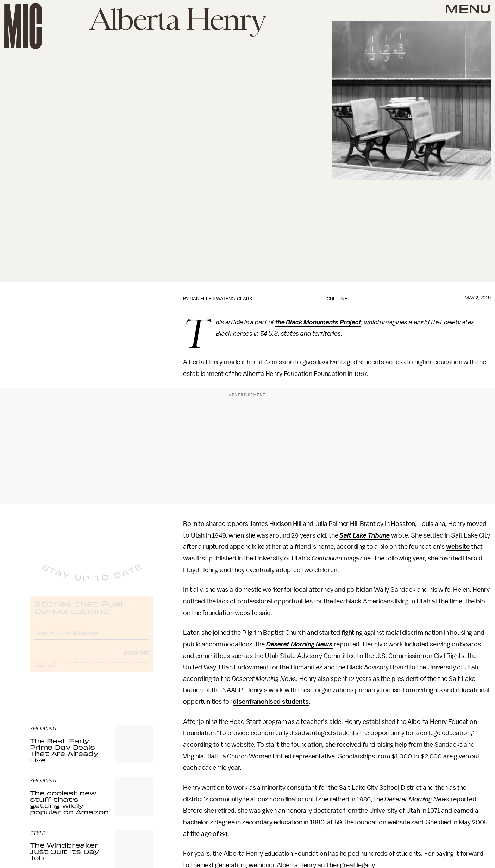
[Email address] (92, 638)
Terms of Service (129, 668)
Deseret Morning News (299, 644)
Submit (136, 658)
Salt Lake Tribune (364, 535)
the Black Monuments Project (318, 322)
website (458, 547)
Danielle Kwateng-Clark (221, 299)
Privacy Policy (44, 672)
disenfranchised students (271, 702)
